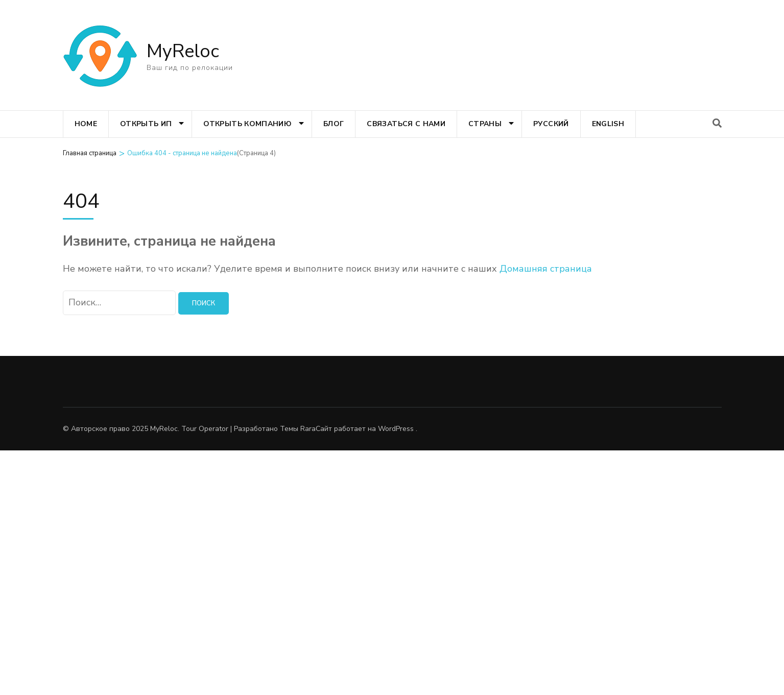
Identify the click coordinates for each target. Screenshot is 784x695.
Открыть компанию (247, 124)
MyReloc (183, 51)
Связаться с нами (406, 124)
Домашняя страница (546, 269)
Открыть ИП (146, 124)
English (608, 124)
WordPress (396, 429)
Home (86, 124)
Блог (334, 124)
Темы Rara (298, 429)
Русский (551, 124)
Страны (485, 124)
